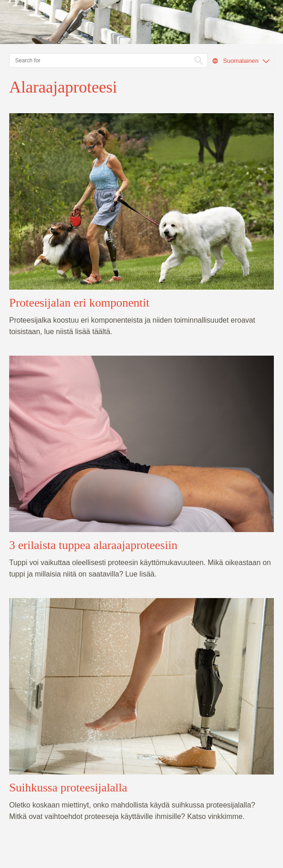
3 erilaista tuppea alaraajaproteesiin (93, 545)
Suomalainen (241, 61)
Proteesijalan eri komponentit (79, 303)
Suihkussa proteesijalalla (68, 788)
